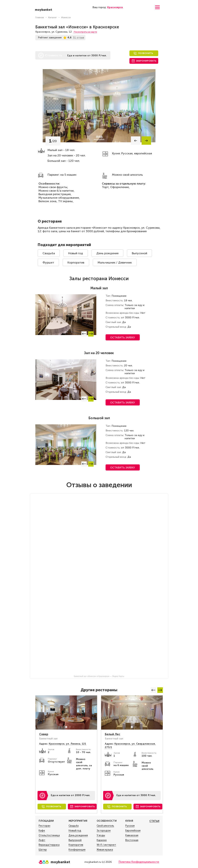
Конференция (77, 850)
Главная (40, 17)
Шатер (43, 850)
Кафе (42, 831)
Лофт (42, 840)
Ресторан (44, 826)
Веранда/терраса (49, 845)
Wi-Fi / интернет (106, 845)
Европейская (133, 831)
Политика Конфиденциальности (139, 862)
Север (44, 734)
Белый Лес (112, 734)
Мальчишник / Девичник (115, 262)
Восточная (132, 840)
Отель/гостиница (49, 835)
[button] (136, 141)
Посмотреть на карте (85, 32)
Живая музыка (105, 850)
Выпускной (139, 253)
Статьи (154, 821)
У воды (101, 835)
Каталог (53, 17)
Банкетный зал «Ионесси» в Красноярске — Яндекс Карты (99, 676)
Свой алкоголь (105, 826)
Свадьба (49, 253)
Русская (130, 826)
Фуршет (48, 262)
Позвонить (146, 53)
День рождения (107, 253)
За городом (104, 831)
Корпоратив (76, 262)
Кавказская (132, 835)
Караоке (102, 840)
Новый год (76, 253)
